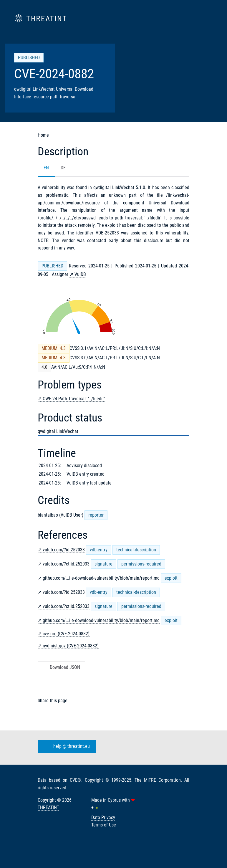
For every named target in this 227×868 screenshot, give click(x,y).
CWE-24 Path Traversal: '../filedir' (74, 399)
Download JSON (61, 667)
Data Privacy (103, 817)
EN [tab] (46, 168)
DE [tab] (63, 168)
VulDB (80, 274)
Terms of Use (104, 825)
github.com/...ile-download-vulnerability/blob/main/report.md (101, 578)
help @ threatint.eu (66, 746)
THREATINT (48, 807)
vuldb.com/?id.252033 (64, 550)
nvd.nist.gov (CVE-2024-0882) (71, 646)
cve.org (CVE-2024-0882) (66, 634)
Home (43, 135)
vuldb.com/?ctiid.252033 (66, 564)
